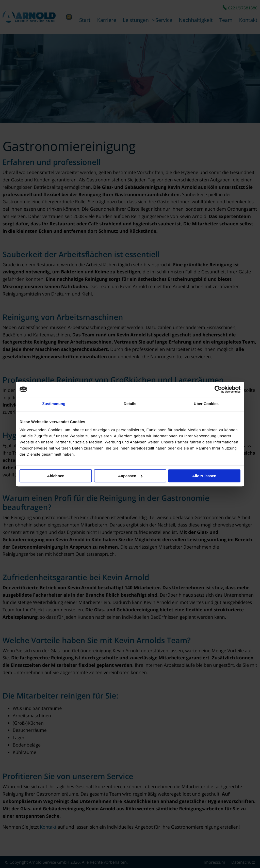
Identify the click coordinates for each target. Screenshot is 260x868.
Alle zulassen (204, 476)
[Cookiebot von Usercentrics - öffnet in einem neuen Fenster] (218, 389)
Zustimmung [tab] (54, 404)
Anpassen (130, 476)
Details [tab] (130, 404)
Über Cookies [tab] (206, 404)
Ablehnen (56, 476)
